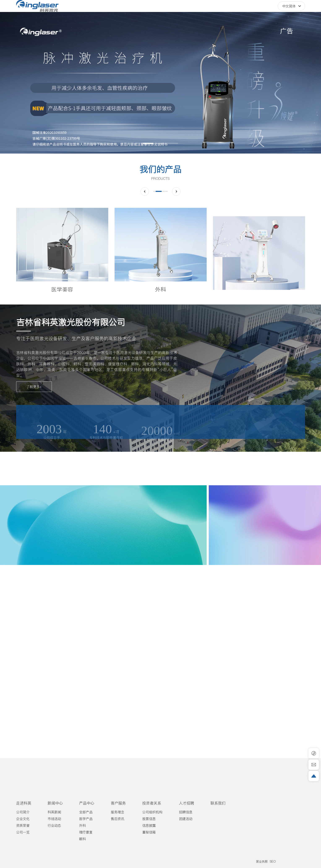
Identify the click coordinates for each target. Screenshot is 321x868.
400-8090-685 (252, 11)
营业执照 (262, 861)
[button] (148, 143)
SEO (273, 861)
